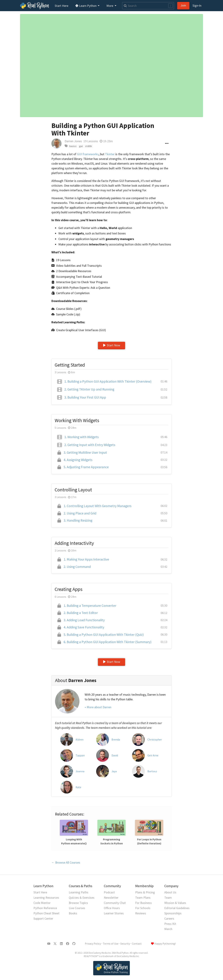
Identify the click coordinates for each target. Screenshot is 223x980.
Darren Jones (73, 141)
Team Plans (143, 898)
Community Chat (115, 903)
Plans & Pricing (145, 892)
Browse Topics (78, 903)
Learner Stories (114, 913)
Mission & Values (175, 903)
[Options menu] (167, 143)
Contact (137, 944)
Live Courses (77, 908)
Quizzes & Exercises (82, 898)
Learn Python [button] (86, 6)
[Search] (148, 6)
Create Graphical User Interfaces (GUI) (81, 330)
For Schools (143, 908)
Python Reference (45, 908)
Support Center (43, 918)
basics (73, 146)
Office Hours (112, 908)
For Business (143, 903)
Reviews (141, 913)
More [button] (110, 6)
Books (73, 913)
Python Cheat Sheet (46, 913)
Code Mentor (42, 903)
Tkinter (110, 154)
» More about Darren (98, 707)
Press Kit (170, 924)
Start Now (111, 345)
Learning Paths (79, 892)
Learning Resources (46, 898)
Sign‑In (197, 5)
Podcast (109, 892)
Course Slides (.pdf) (69, 309)
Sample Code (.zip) (68, 314)
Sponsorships (173, 913)
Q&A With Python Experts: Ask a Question (83, 288)
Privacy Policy (93, 944)
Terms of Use (111, 944)
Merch (168, 929)
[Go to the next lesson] (111, 66)
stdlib (89, 146)
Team (168, 898)
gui (81, 146)
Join (183, 5)
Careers (169, 918)
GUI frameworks (88, 154)
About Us (170, 892)
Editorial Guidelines (177, 908)
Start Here (61, 6)
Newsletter (111, 898)
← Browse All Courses (66, 862)
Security (125, 944)
